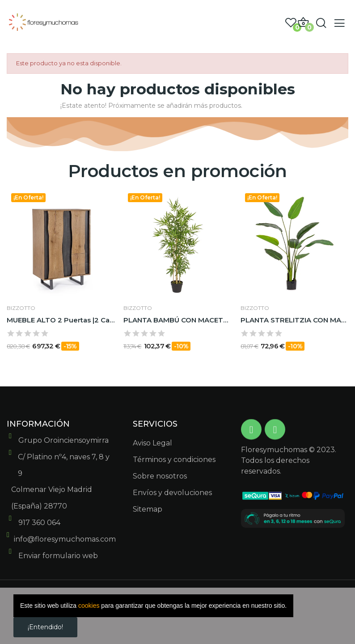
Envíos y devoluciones (172, 493)
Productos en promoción (177, 171)
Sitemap (148, 509)
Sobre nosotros (160, 476)
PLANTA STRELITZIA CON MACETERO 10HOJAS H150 (294, 320)
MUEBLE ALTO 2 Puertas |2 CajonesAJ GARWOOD (61, 320)
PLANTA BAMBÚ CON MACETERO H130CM (177, 320)
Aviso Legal (152, 443)
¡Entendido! (45, 627)
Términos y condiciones (174, 460)
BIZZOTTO (21, 308)
